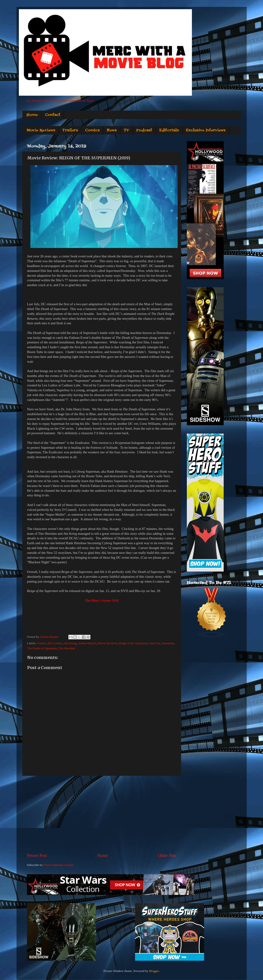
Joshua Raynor (87, 643)
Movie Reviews (41, 130)
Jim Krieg (70, 643)
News (112, 130)
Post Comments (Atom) (59, 865)
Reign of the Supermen (133, 643)
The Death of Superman (42, 648)
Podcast (144, 130)
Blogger (154, 971)
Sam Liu (155, 643)
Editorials (169, 130)
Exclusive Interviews (206, 130)
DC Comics (55, 643)
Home (32, 115)
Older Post (167, 855)
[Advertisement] (102, 814)
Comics (92, 130)
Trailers (70, 130)
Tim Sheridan (67, 648)
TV (126, 130)
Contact (53, 115)
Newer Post (37, 855)
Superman (168, 643)
